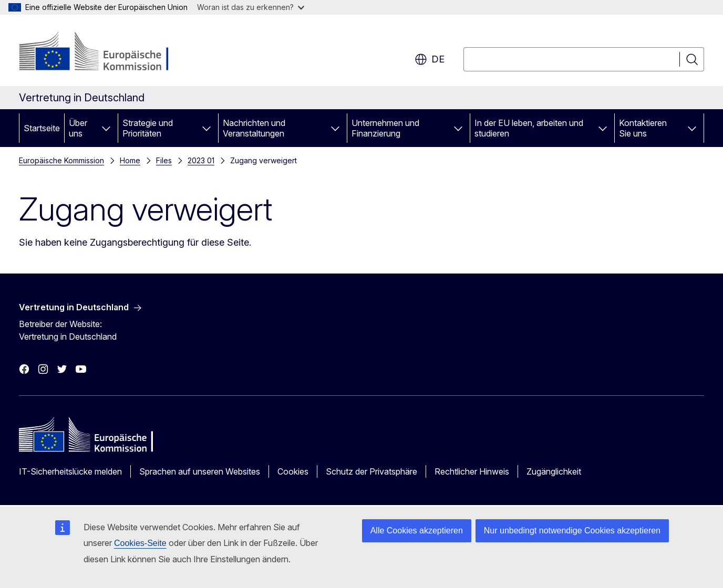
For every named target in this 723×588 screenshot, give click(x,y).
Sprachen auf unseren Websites (200, 471)
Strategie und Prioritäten (148, 128)
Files (164, 160)
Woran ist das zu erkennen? (251, 7)
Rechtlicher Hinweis (472, 471)
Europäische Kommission (61, 160)
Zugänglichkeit (554, 471)
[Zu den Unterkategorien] (106, 128)
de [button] (430, 59)
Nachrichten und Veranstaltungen (254, 128)
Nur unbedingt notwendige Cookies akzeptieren (572, 531)
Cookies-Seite (140, 543)
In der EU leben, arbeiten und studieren (529, 128)
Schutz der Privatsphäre (371, 471)
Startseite (42, 128)
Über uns (78, 128)
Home (130, 160)
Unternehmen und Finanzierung (385, 128)
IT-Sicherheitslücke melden (70, 471)
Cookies (293, 471)
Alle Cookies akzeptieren (417, 531)
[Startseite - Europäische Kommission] (104, 52)
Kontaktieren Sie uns (643, 128)
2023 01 (201, 160)
